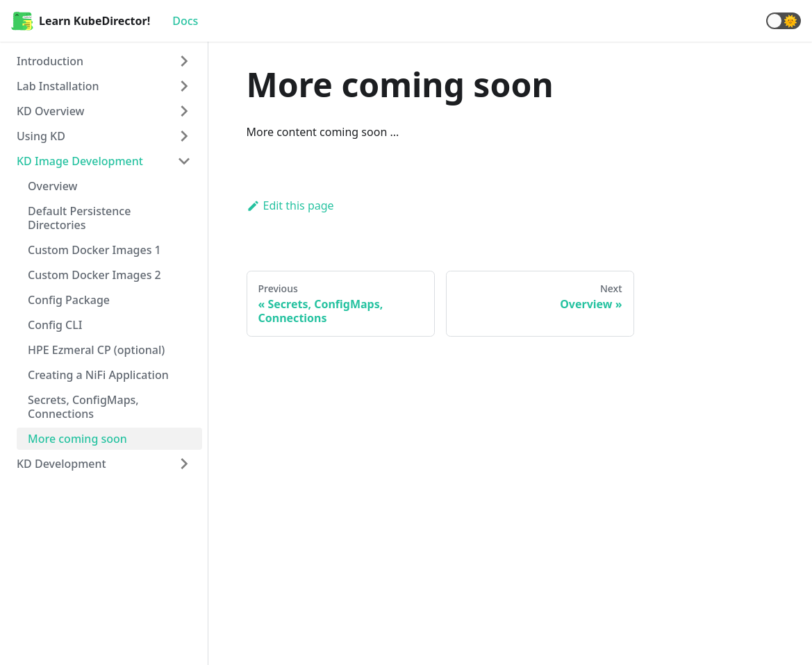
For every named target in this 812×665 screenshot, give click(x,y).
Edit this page (290, 205)
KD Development (61, 464)
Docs (185, 21)
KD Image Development (80, 161)
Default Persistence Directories (79, 218)
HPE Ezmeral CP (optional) (96, 350)
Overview (52, 186)
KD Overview (50, 111)
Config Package (69, 300)
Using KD (41, 136)
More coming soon (77, 439)
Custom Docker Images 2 (94, 275)
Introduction (50, 61)
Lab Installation (58, 86)
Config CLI (55, 325)
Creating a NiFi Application (98, 375)
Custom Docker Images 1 (94, 250)
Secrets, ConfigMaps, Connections (83, 407)
